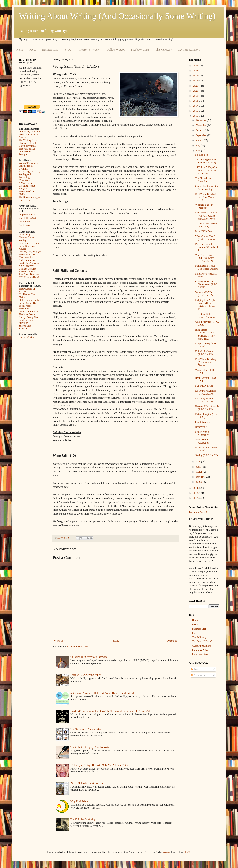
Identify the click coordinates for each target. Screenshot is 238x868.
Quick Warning (203, 422)
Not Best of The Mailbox (27, 296)
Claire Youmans (27, 260)
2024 (196, 71)
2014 (196, 488)
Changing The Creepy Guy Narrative (89, 657)
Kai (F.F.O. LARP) (205, 386)
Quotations (24, 225)
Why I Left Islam (79, 801)
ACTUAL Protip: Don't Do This (87, 783)
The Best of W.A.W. (90, 50)
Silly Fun (23, 323)
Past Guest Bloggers (29, 274)
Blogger (188, 852)
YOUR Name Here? (29, 277)
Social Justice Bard (28, 303)
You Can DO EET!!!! (30, 135)
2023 (196, 76)
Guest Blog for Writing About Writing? (207, 188)
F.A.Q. (68, 50)
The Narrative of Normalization (86, 729)
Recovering (201, 427)
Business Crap (50, 50)
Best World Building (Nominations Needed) (206, 362)
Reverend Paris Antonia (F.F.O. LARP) (207, 408)
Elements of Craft (28, 143)
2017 (196, 106)
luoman (166, 852)
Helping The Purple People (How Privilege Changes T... (206, 305)
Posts (195, 669)
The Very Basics (27, 149)
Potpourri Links (27, 215)
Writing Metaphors (28, 163)
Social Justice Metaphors (26, 307)
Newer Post (59, 641)
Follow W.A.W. (116, 50)
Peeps (33, 50)
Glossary (23, 137)
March (199, 472)
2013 (196, 493)
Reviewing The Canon (30, 243)
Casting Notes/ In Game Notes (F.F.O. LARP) (207, 285)
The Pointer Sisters (28, 255)
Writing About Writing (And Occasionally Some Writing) (117, 16)
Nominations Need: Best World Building (207, 267)
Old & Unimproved (29, 312)
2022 (196, 81)
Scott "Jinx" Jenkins (29, 263)
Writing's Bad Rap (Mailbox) (204, 206)
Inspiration (24, 222)
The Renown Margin (29, 197)
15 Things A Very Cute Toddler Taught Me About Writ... (207, 170)
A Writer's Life (26, 183)
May (198, 462)
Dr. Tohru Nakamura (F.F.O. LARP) (206, 392)
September (201, 135)
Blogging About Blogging (27, 187)
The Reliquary (164, 50)
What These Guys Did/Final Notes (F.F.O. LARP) (205, 258)
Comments (198, 675)
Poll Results (25, 152)
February (201, 477)
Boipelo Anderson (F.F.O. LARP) (204, 353)
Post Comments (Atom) (78, 647)
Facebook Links (140, 50)
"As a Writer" (26, 180)
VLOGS (23, 329)
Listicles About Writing (26, 239)
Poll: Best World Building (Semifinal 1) (207, 247)
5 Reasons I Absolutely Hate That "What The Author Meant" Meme (104, 693)
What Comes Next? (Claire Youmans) (205, 238)
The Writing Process (29, 140)
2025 (196, 66)
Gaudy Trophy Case (29, 317)
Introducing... (26, 235)
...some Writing (27, 337)
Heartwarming (26, 257)
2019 (196, 96)
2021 (196, 86)
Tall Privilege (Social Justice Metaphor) (206, 161)
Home (20, 50)
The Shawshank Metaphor (203, 180)
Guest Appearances (189, 50)
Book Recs (24, 200)
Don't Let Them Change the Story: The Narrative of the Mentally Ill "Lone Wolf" (111, 711)
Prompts (23, 154)
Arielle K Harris (27, 272)
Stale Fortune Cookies (30, 300)
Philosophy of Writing (30, 132)
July (198, 146)
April (199, 467)
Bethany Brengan (28, 269)
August (200, 140)
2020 (196, 91)
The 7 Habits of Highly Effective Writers (91, 747)
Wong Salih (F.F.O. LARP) (205, 372)
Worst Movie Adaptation (202, 441)
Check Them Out (27, 218)
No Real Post (202, 155)
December (201, 120)
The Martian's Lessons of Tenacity (206, 225)
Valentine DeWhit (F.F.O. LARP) (204, 294)
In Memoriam (26, 320)
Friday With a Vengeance (202, 433)
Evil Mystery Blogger (30, 252)
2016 (196, 111)
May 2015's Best (204, 231)
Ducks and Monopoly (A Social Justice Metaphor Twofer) (206, 216)
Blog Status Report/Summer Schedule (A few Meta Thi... (205, 334)
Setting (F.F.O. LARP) (206, 455)
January (200, 482)
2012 (196, 498)
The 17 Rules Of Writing (83, 819)
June (198, 151)
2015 (196, 116)
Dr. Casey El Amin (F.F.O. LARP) (205, 400)
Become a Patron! (198, 512)
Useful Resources (28, 146)
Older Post (172, 641)
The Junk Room (27, 314)
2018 (196, 101)
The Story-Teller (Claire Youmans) (205, 316)
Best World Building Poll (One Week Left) (206, 197)
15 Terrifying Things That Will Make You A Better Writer (99, 765)
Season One (25, 326)
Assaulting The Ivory (29, 172)
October (200, 130)
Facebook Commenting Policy (86, 675)
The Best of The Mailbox (27, 193)
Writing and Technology (25, 176)
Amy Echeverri (27, 266)
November (201, 125)
